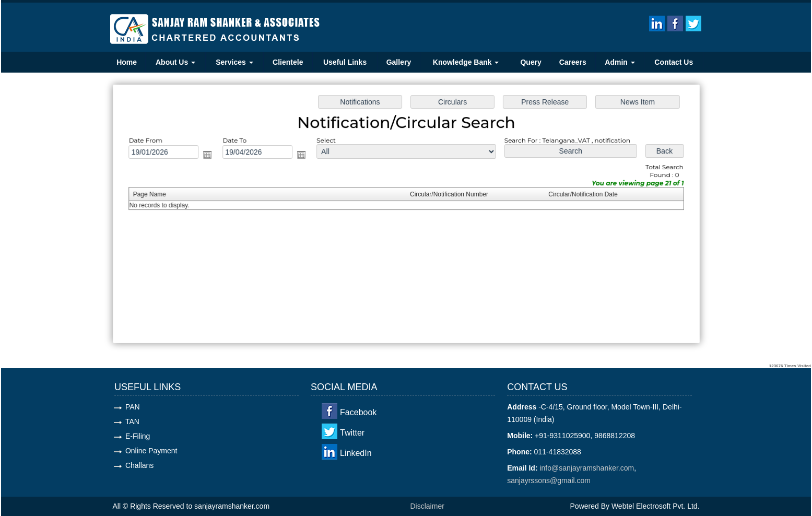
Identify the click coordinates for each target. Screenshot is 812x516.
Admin (620, 62)
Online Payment (151, 451)
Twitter (352, 433)
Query (531, 62)
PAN (133, 407)
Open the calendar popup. (215, 157)
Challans (139, 465)
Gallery (399, 62)
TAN (132, 421)
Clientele (288, 62)
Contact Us (674, 62)
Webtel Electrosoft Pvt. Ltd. (656, 506)
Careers (573, 62)
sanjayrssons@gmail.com (549, 480)
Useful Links (345, 62)
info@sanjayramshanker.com (587, 468)
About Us (175, 62)
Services (234, 62)
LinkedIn (356, 453)
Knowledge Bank (466, 62)
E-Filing (138, 436)
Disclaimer (427, 506)
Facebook (358, 412)
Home (127, 62)
